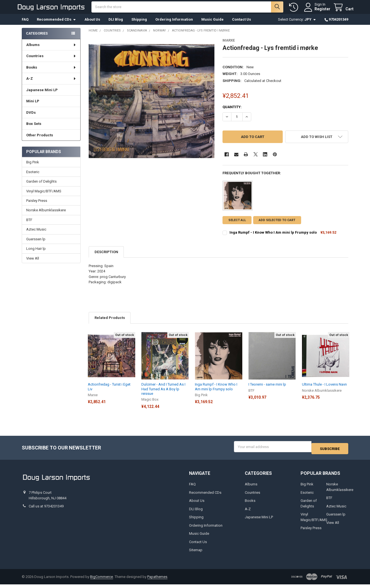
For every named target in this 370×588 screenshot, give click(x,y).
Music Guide (212, 25)
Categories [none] (37, 39)
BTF (29, 225)
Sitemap (196, 554)
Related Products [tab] (110, 323)
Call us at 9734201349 (46, 510)
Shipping (139, 25)
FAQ (25, 25)
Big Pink (33, 168)
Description (106, 257)
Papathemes (157, 580)
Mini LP (33, 107)
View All (33, 264)
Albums (51, 50)
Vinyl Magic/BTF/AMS (44, 196)
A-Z (51, 84)
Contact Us (241, 25)
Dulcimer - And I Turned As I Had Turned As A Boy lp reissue (163, 395)
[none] (152, 107)
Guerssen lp (36, 245)
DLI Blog (116, 25)
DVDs (31, 118)
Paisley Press (37, 206)
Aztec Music (36, 235)
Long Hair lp (36, 254)
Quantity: (232, 112)
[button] (317, 142)
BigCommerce (101, 580)
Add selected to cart (279, 226)
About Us (92, 25)
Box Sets (34, 129)
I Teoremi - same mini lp (267, 390)
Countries (51, 61)
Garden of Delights (41, 187)
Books (51, 73)
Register (317, 12)
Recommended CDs (56, 25)
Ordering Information (174, 25)
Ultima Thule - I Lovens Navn (324, 390)
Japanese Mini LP (42, 95)
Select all (237, 226)
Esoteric (33, 177)
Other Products (40, 141)
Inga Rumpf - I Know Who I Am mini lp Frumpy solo (273, 238)
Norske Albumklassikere (46, 216)
